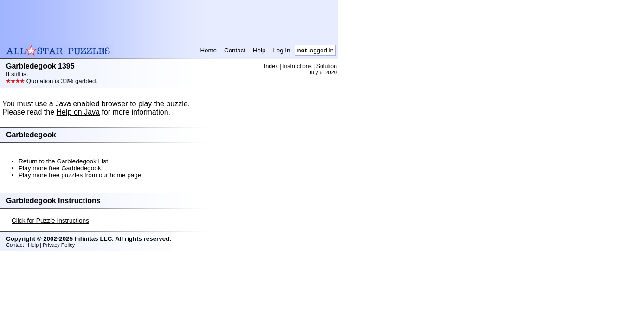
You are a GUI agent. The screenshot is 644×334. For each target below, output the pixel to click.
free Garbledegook (75, 168)
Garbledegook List (82, 161)
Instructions (297, 66)
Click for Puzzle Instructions (50, 221)
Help (259, 50)
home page (125, 175)
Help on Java (78, 112)
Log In (281, 50)
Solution (327, 66)
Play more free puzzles (51, 175)
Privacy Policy (59, 245)
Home (208, 50)
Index (271, 66)
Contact (235, 50)
